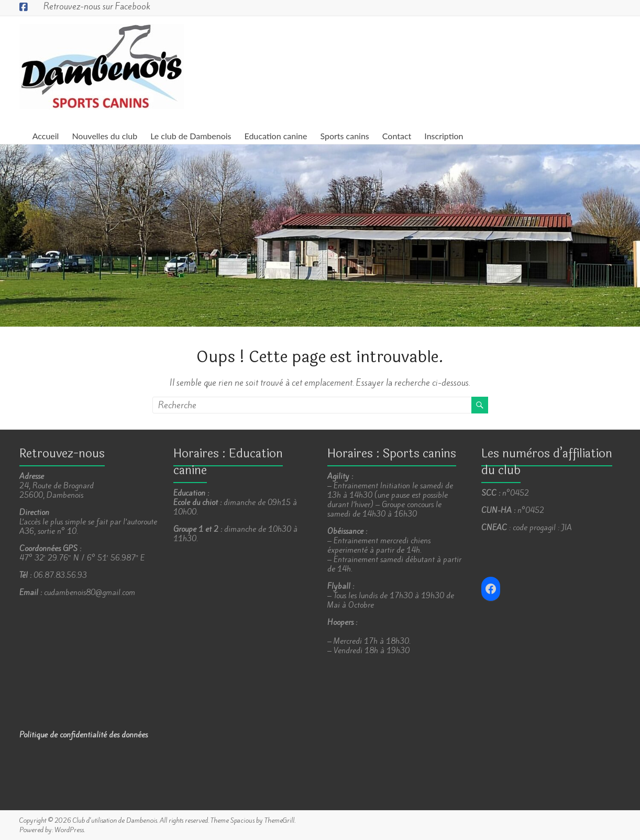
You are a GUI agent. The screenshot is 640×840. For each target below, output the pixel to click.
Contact (397, 136)
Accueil (46, 136)
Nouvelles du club (104, 136)
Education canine (275, 136)
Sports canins (344, 136)
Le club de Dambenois (191, 136)
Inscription (444, 136)
